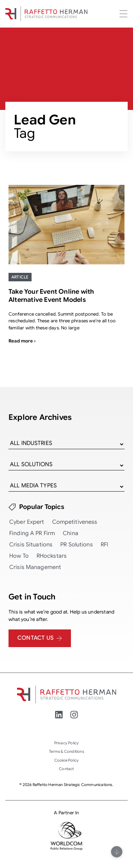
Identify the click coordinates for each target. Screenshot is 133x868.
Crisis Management (35, 567)
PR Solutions (77, 545)
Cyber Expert (27, 522)
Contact (66, 769)
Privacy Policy (67, 743)
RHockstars (52, 556)
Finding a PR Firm (32, 533)
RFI (104, 545)
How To (19, 556)
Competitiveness (75, 522)
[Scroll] (117, 852)
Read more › (22, 341)
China (71, 533)
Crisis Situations (31, 545)
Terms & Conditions (66, 751)
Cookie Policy (67, 760)
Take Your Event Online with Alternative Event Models (51, 296)
